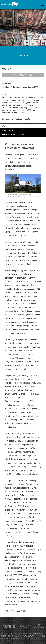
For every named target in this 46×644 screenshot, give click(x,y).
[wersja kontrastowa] (38, 37)
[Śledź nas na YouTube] (32, 43)
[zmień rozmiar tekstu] (43, 37)
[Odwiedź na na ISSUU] (38, 43)
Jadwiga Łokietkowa (17, 100)
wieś (24, 110)
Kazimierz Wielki (8, 103)
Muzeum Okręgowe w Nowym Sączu (16, 107)
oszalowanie (36, 107)
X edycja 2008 (33, 87)
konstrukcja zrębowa (23, 103)
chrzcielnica (22, 98)
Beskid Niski (12, 98)
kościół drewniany (9, 105)
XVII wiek (22, 112)
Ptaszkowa (6, 87)
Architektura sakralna (19, 87)
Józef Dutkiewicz (33, 100)
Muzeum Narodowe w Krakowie (29, 105)
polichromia (6, 110)
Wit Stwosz (31, 110)
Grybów (5, 100)
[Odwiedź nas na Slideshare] (43, 43)
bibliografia (7, 130)
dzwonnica (39, 98)
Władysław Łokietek (9, 112)
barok (4, 98)
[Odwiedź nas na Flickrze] (27, 43)
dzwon (31, 98)
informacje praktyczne (13, 135)
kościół (35, 103)
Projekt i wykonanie (27, 638)
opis (3, 126)
